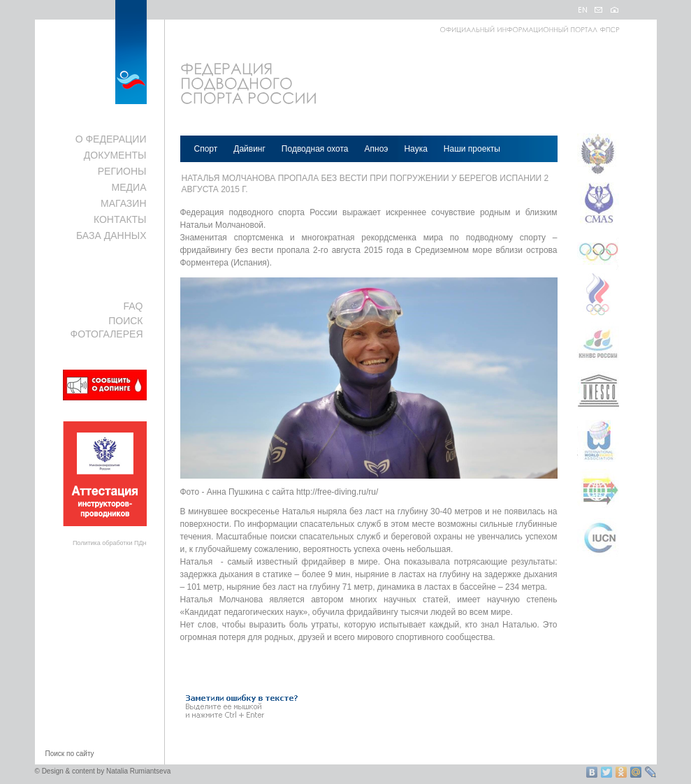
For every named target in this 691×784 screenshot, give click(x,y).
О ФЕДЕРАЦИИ (111, 139)
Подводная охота (315, 149)
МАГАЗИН (123, 203)
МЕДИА (129, 187)
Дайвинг (249, 149)
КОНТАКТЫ (120, 219)
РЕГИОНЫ (122, 171)
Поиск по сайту (70, 754)
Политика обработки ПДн (110, 543)
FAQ (133, 306)
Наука (415, 149)
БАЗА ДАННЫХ (111, 235)
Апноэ (377, 149)
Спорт (206, 149)
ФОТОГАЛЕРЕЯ (107, 334)
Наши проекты (472, 149)
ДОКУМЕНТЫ (115, 155)
